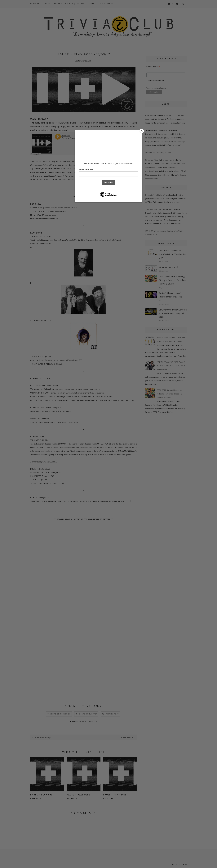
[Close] (142, 131)
